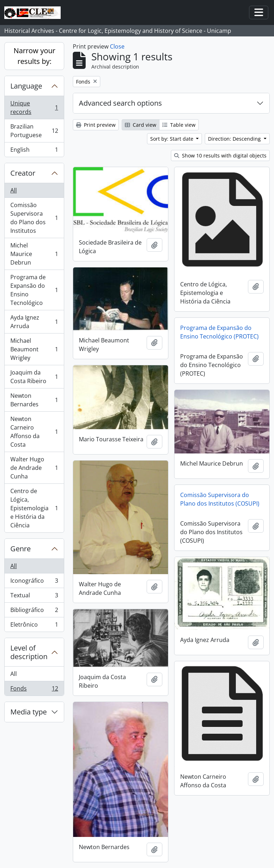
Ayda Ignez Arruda (34, 322)
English (34, 151)
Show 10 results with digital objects (220, 155)
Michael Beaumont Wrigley (34, 349)
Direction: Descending (235, 139)
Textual (34, 597)
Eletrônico (34, 626)
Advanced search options (120, 103)
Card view (141, 125)
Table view (179, 125)
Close (117, 46)
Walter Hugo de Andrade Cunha (34, 468)
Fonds (34, 690)
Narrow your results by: (34, 56)
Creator (23, 173)
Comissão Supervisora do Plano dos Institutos (34, 218)
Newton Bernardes (34, 400)
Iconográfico (34, 582)
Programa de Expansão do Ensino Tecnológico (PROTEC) (219, 332)
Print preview (96, 125)
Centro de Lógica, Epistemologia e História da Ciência (34, 508)
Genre (21, 549)
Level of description (29, 652)
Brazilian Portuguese (34, 131)
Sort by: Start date (172, 139)
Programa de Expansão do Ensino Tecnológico (34, 290)
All (14, 190)
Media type (29, 712)
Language (26, 86)
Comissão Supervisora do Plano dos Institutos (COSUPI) (220, 499)
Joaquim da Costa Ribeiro (34, 377)
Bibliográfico (34, 611)
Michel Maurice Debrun (34, 254)
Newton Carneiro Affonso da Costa (34, 432)
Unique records (34, 107)
